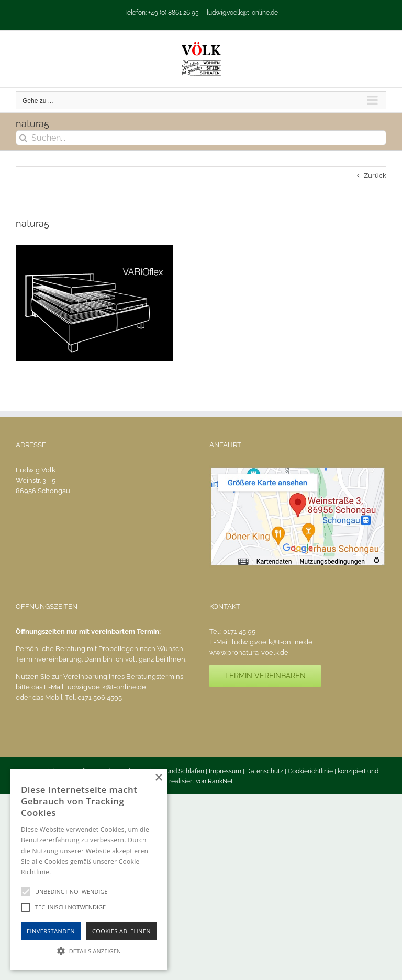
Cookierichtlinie (310, 771)
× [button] (158, 778)
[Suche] (23, 138)
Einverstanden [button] (51, 931)
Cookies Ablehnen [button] (121, 931)
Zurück (375, 175)
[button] (89, 951)
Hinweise (66, 872)
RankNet (220, 781)
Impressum (225, 771)
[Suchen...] (201, 138)
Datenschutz (265, 771)
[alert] (89, 869)
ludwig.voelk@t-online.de (242, 13)
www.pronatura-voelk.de (249, 652)
